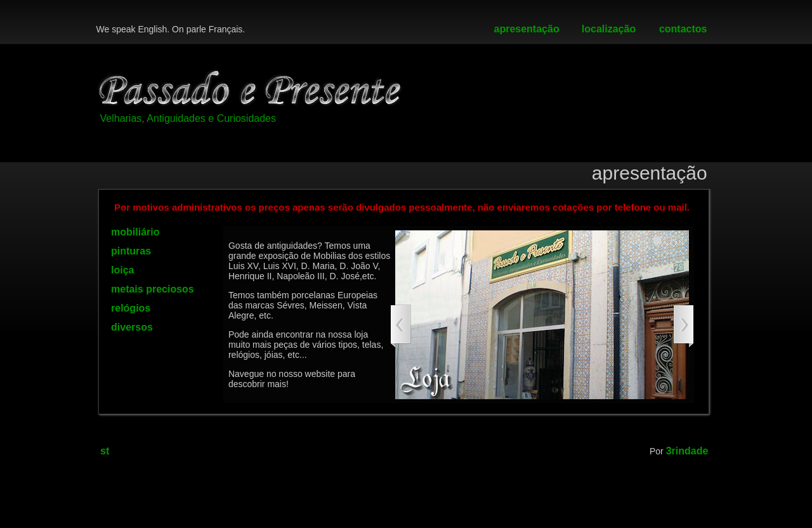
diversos (132, 327)
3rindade (687, 451)
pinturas (131, 251)
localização (609, 29)
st (105, 451)
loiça (122, 270)
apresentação (527, 29)
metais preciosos (153, 289)
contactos (683, 29)
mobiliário (135, 232)
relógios (131, 308)
